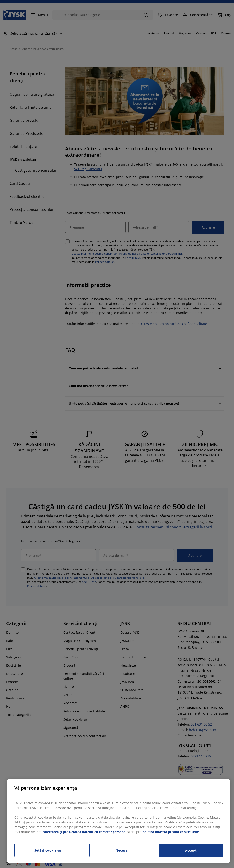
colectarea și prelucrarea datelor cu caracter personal (84, 832)
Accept (191, 850)
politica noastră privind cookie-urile (171, 832)
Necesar (122, 850)
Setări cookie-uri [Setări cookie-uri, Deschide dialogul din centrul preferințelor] (49, 850)
